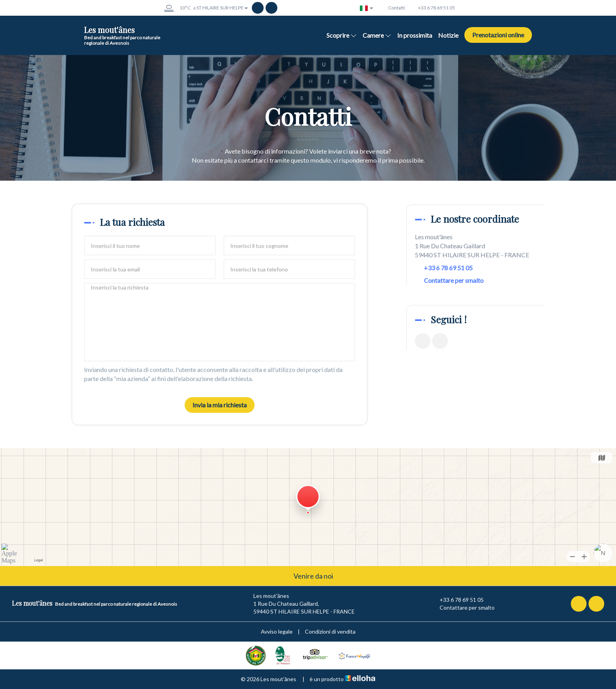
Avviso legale (277, 631)
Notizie (448, 35)
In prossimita (415, 35)
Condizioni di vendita (330, 631)
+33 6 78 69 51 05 (457, 600)
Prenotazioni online (498, 35)
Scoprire (342, 35)
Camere (377, 35)
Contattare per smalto (454, 280)
